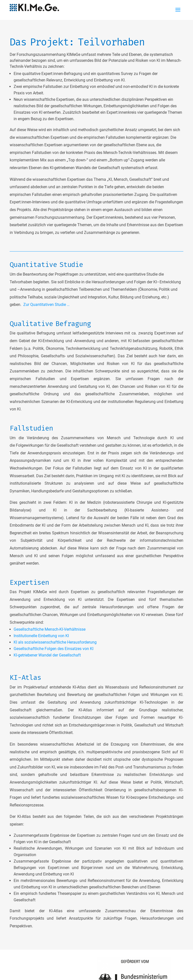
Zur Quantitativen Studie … (46, 305)
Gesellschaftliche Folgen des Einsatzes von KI (54, 649)
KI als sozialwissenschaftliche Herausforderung (55, 642)
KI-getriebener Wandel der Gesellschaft (47, 655)
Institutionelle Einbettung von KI (41, 636)
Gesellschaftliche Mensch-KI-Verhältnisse (50, 629)
